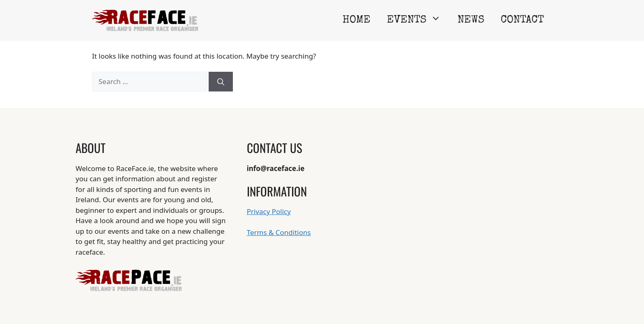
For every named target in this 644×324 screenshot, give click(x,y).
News (471, 21)
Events (418, 21)
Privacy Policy (269, 211)
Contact (522, 21)
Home (356, 21)
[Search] (221, 82)
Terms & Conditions (279, 232)
